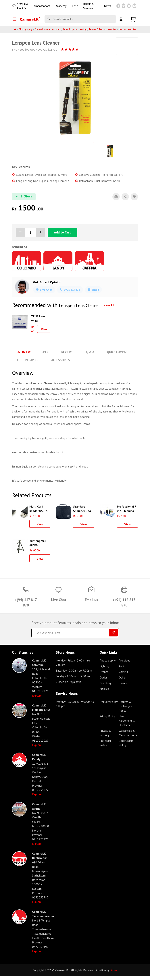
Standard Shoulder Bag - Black (83, 512)
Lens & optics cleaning (75, 34)
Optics (104, 681)
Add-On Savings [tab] (28, 364)
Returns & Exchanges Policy (125, 710)
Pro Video (125, 664)
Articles (104, 693)
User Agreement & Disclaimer (127, 725)
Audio (122, 670)
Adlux (114, 974)
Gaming (123, 676)
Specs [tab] (45, 356)
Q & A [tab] (88, 356)
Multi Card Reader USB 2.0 (39, 512)
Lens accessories (128, 34)
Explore (37, 700)
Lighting (105, 670)
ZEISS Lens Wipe (38, 323)
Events (123, 687)
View (44, 334)
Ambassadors (42, 8)
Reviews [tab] (66, 356)
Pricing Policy (108, 720)
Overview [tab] (23, 356)
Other (122, 681)
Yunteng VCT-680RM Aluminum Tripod (38, 547)
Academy (61, 8)
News (107, 8)
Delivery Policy (109, 706)
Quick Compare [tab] (115, 356)
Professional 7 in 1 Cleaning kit (127, 512)
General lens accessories (48, 34)
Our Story (105, 687)
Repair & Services (89, 8)
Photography (26, 34)
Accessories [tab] (59, 364)
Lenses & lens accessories (103, 34)
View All (109, 309)
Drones (104, 676)
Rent (75, 8)
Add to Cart (62, 237)
